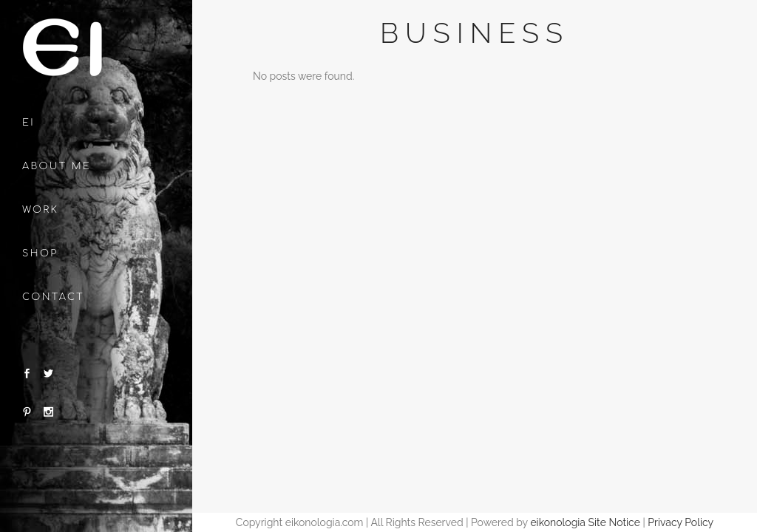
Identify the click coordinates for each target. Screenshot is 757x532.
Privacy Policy (680, 522)
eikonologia (558, 522)
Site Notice (614, 522)
